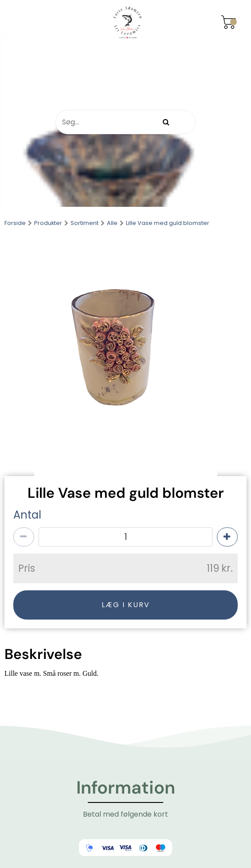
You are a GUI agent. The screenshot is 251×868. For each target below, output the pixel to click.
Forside (15, 223)
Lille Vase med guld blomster (168, 223)
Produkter (48, 223)
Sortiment (84, 223)
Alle (112, 223)
